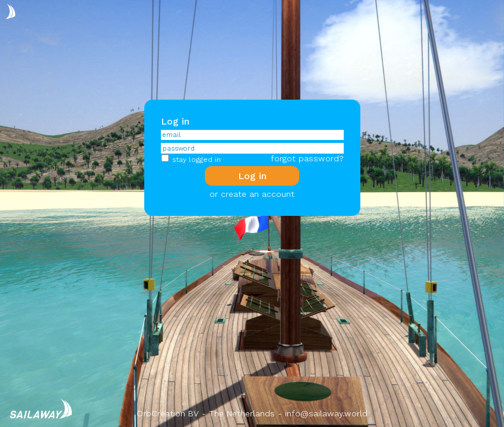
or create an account (252, 194)
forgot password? (307, 158)
